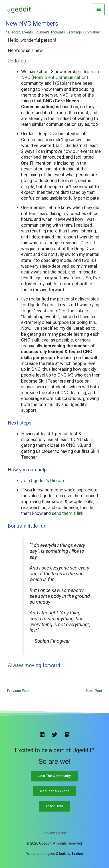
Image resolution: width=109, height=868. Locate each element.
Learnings (74, 32)
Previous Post (16, 691)
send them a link (68, 513)
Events (27, 32)
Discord (14, 32)
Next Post (96, 691)
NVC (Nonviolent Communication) (55, 77)
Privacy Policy (54, 833)
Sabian (77, 854)
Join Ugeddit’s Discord (43, 481)
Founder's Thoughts (50, 32)
